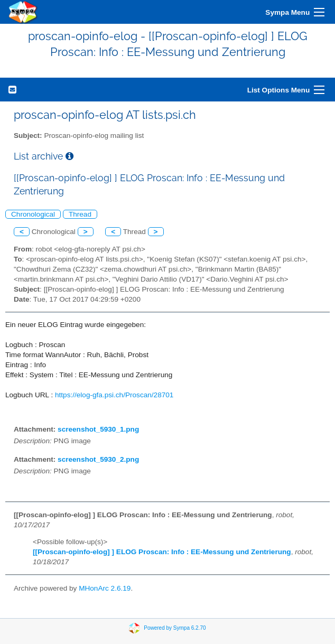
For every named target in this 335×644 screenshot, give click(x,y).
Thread (80, 214)
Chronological (33, 214)
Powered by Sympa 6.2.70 (175, 628)
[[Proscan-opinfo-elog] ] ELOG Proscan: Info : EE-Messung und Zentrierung (162, 552)
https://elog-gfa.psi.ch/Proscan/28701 (114, 395)
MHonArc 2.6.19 (105, 588)
